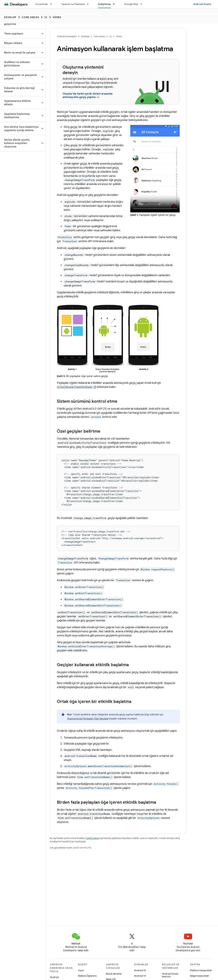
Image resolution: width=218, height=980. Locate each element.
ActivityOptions (149, 818)
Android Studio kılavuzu (170, 975)
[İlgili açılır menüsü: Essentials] (53, 4)
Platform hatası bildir (201, 970)
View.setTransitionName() (95, 777)
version (96, 417)
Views (57, 17)
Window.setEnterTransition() (84, 587)
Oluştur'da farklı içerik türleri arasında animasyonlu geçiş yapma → (87, 95)
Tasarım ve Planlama (73, 4)
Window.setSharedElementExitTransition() (93, 605)
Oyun (81, 970)
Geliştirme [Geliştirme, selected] (104, 4)
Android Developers (67, 36)
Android (54, 977)
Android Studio (202, 4)
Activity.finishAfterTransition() (89, 788)
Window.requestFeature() (158, 569)
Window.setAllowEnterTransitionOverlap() (86, 646)
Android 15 (140, 970)
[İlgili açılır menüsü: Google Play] (143, 4)
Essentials (42, 4)
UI (46, 17)
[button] (20, 34)
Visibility (65, 237)
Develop (10, 17)
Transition (70, 241)
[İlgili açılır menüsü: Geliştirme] (115, 4)
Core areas (30, 17)
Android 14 (140, 976)
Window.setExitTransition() (83, 593)
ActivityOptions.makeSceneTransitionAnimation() (98, 766)
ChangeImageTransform (113, 559)
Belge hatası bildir (200, 976)
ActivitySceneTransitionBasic (75, 387)
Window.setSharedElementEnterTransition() (94, 599)
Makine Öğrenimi (87, 976)
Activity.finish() (166, 784)
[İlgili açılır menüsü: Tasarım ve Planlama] (89, 4)
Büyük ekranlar (114, 974)
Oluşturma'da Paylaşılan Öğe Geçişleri (88, 719)
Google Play (131, 4)
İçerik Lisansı (93, 838)
